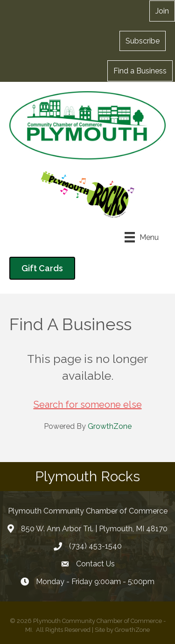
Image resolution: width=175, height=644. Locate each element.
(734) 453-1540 (95, 546)
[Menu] (142, 237)
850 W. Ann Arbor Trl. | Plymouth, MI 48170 (94, 529)
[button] (143, 41)
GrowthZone (110, 426)
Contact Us (95, 564)
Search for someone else (88, 405)
